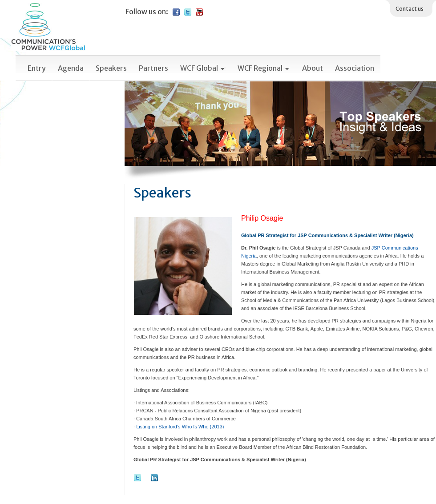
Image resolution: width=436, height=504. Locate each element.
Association (355, 68)
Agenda (71, 68)
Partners (153, 68)
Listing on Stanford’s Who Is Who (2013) (180, 427)
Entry (37, 68)
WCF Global (203, 68)
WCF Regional (264, 68)
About (313, 68)
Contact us (410, 9)
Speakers (111, 68)
